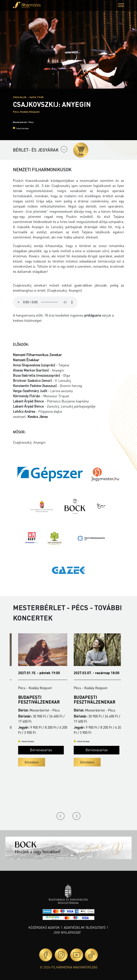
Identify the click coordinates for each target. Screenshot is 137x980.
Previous (61, 816)
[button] (121, 6)
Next (76, 816)
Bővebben (26, 762)
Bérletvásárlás (36, 750)
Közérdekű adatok (44, 927)
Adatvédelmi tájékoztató (85, 927)
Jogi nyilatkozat (67, 932)
